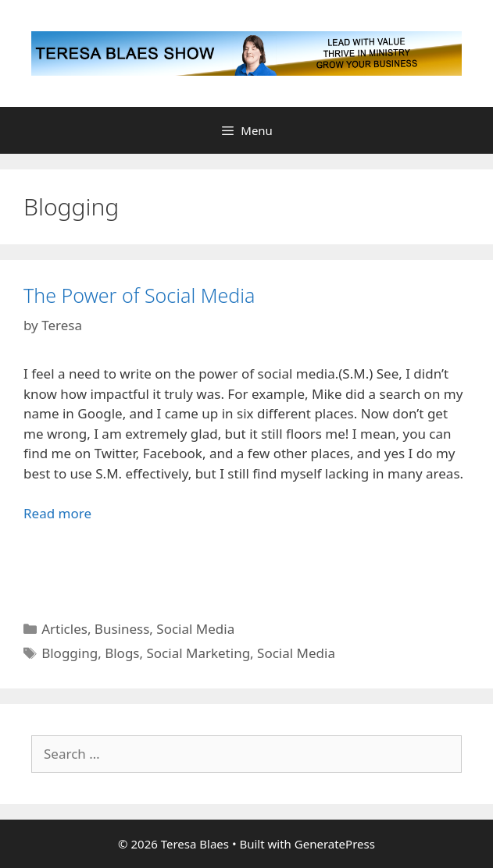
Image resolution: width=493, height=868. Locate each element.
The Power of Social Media (139, 295)
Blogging (70, 653)
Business (122, 629)
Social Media (195, 629)
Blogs (122, 653)
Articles (64, 629)
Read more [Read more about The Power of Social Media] (57, 513)
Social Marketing (198, 653)
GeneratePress (335, 844)
